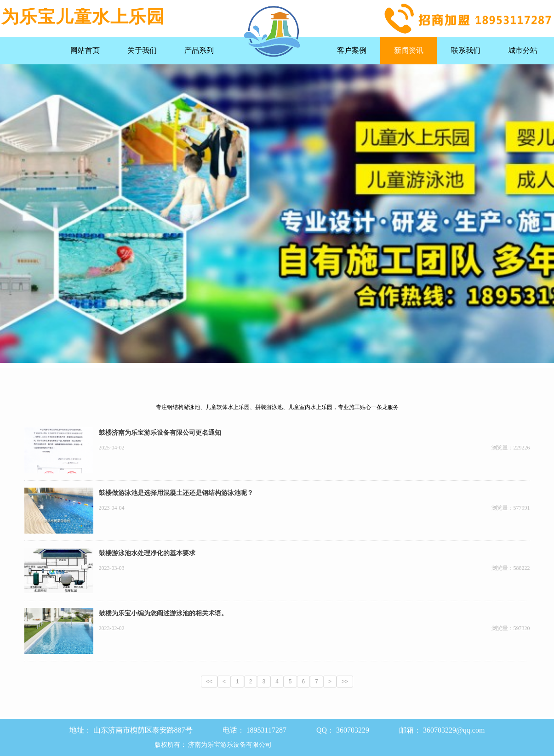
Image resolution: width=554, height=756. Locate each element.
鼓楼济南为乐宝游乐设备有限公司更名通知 (160, 433)
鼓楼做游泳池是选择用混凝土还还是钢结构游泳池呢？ (176, 493)
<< (209, 682)
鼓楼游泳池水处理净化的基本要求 (147, 553)
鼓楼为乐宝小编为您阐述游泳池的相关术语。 (163, 613)
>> (345, 682)
